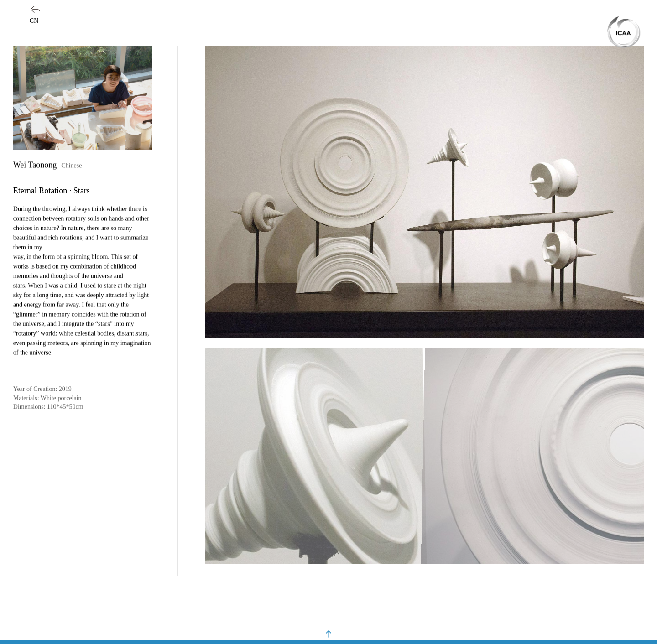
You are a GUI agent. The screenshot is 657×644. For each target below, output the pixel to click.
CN (34, 21)
